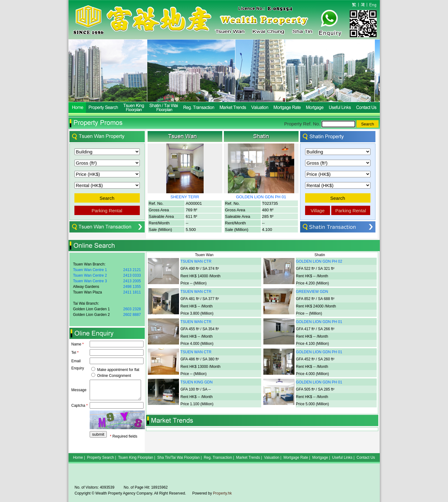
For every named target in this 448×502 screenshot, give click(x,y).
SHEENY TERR (185, 197)
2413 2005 (132, 281)
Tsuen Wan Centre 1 (90, 270)
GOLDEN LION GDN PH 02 (319, 261)
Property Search (101, 457)
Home (78, 457)
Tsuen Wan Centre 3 (90, 281)
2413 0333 (132, 275)
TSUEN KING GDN (197, 382)
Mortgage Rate (296, 457)
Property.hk (222, 493)
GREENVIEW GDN (312, 292)
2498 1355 (132, 287)
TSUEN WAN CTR (196, 261)
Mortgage (320, 457)
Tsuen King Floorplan (136, 457)
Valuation (272, 457)
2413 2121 (132, 270)
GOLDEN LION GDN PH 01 (261, 197)
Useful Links (342, 457)
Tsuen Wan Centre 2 (90, 275)
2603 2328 (132, 309)
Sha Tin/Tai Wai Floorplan (178, 457)
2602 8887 (132, 315)
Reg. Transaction (218, 457)
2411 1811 (132, 292)
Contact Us (366, 457)
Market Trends (248, 457)
